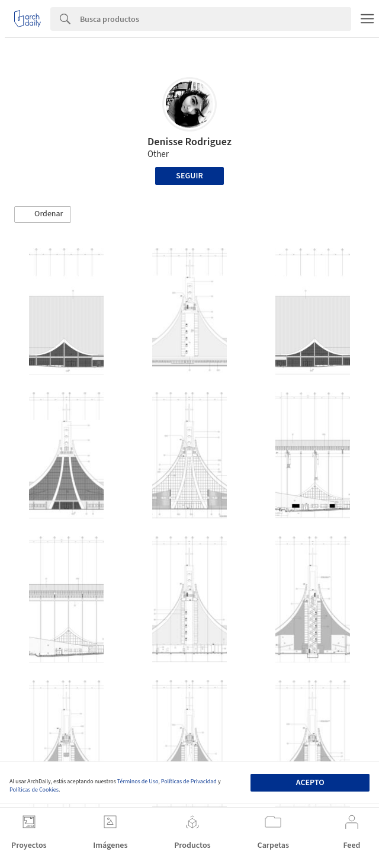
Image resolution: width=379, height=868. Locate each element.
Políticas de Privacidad (189, 781)
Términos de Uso (138, 781)
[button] (43, 214)
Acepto (310, 783)
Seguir (189, 176)
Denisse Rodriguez (189, 142)
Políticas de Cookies (34, 790)
